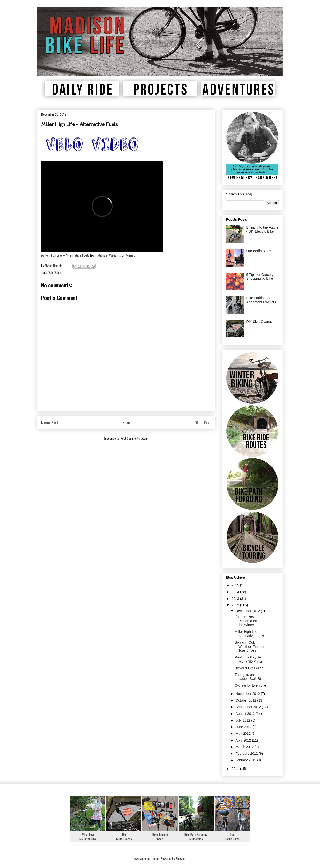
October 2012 (246, 700)
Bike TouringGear (160, 834)
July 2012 (243, 720)
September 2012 (249, 707)
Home (127, 422)
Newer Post (50, 422)
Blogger (180, 858)
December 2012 (248, 611)
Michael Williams (109, 255)
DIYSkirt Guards (124, 834)
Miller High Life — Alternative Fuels (65, 255)
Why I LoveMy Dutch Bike (88, 834)
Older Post (203, 422)
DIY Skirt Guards (259, 322)
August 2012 (246, 714)
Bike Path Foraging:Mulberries (196, 834)
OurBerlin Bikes (232, 834)
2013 (236, 599)
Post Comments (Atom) (135, 438)
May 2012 (243, 734)
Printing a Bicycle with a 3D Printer (249, 659)
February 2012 (247, 754)
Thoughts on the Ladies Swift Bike (250, 677)
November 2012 (248, 694)
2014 (236, 592)
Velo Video (55, 272)
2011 (236, 769)
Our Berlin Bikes (259, 251)
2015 (236, 585)
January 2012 (246, 760)
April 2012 (244, 740)
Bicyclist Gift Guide (249, 668)
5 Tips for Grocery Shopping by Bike (260, 277)
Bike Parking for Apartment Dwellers (261, 300)
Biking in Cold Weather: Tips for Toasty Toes (249, 647)
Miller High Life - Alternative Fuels (249, 634)
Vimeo (131, 255)
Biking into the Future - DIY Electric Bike (263, 229)
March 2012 (245, 747)
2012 (236, 605)
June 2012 (244, 727)
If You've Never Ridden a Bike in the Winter (249, 621)
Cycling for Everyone (250, 685)
